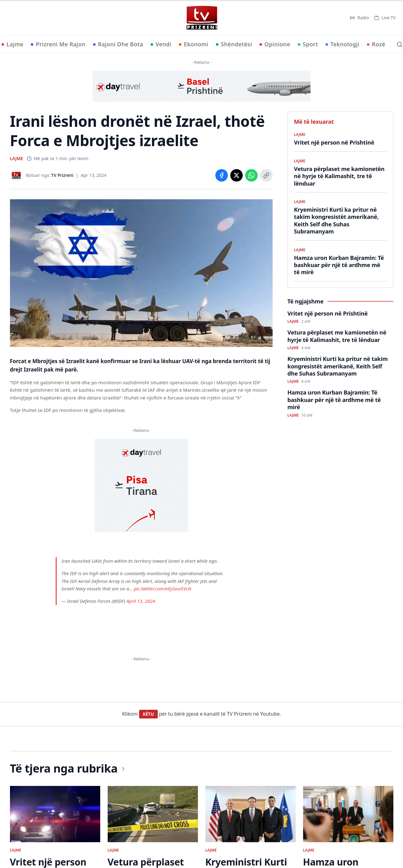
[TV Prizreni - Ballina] (202, 18)
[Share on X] (237, 175)
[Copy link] (266, 175)
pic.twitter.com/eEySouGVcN (163, 589)
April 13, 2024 (141, 601)
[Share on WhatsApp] (251, 175)
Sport (308, 44)
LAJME (17, 158)
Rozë (376, 44)
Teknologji (342, 44)
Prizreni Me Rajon (58, 44)
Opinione (275, 44)
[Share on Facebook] (222, 175)
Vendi (161, 44)
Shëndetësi (234, 44)
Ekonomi (194, 44)
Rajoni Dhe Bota (118, 44)
